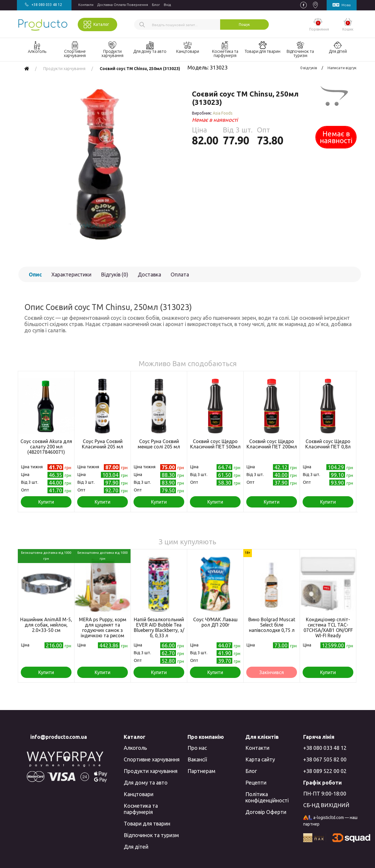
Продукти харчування (151, 771)
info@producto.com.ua (59, 737)
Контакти (86, 5)
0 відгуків (309, 68)
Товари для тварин (147, 823)
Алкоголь (135, 748)
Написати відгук (342, 68)
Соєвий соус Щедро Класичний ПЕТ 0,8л (328, 444)
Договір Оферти (266, 812)
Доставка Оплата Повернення (123, 5)
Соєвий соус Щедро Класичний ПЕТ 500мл (215, 444)
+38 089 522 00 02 (325, 771)
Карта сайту (260, 759)
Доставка (149, 274)
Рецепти (256, 782)
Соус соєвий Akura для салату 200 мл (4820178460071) (46, 447)
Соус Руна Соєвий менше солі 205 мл (159, 444)
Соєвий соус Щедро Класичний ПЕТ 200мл (272, 444)
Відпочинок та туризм (151, 835)
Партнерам (201, 771)
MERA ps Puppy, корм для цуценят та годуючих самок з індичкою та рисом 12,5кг (103, 630)
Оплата (180, 274)
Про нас (197, 748)
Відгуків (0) (115, 274)
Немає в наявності (336, 137)
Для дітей (136, 847)
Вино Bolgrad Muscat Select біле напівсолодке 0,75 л (272, 625)
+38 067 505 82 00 (325, 759)
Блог (156, 5)
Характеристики (71, 274)
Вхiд (167, 5)
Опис (35, 274)
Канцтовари (139, 794)
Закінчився (272, 672)
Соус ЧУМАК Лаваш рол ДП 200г (215, 622)
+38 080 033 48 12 (325, 748)
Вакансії (197, 759)
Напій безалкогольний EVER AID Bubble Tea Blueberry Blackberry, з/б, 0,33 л (159, 627)
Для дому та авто (146, 782)
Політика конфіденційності (267, 797)
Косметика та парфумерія (141, 809)
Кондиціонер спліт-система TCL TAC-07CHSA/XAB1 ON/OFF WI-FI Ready (328, 627)
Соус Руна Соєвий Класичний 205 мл (103, 444)
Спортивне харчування (152, 759)
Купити (46, 502)
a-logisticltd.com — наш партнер (330, 821)
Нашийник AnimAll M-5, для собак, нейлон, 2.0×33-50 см (46, 625)
